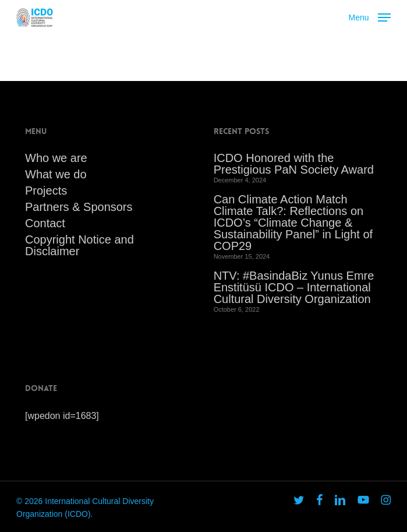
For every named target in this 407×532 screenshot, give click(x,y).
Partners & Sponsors (79, 207)
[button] (370, 16)
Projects (46, 191)
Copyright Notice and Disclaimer (79, 245)
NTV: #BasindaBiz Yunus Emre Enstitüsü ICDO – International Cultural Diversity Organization (294, 287)
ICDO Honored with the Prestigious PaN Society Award (294, 164)
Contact (45, 223)
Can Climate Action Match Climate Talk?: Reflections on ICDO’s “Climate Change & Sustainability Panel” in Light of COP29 (293, 223)
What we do (56, 174)
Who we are (56, 158)
